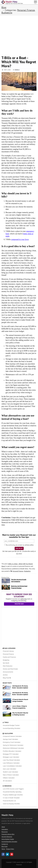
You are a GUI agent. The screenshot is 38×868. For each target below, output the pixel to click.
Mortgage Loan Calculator (11, 757)
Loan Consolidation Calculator (12, 766)
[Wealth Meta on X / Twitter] (7, 855)
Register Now (19, 604)
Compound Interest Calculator (12, 736)
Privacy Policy (10, 849)
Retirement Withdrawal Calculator (13, 748)
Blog (4, 7)
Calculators (8, 733)
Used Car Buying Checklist (11, 804)
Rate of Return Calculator (11, 775)
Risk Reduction (8, 666)
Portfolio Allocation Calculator (12, 751)
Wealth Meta (24, 569)
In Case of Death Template (11, 798)
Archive (5, 675)
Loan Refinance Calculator (11, 763)
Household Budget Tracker (11, 725)
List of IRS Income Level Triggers (13, 789)
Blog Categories (9, 648)
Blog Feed (7, 678)
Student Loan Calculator (10, 772)
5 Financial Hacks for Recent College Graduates (20, 700)
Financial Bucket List (9, 801)
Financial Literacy (8, 651)
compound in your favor (20, 239)
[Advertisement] (19, 35)
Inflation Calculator (9, 778)
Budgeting (7, 13)
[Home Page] (12, 2)
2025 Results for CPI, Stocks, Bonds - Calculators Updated (20, 687)
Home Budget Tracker (8, 839)
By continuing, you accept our (15, 545)
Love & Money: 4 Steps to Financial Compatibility (20, 707)
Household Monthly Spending (12, 792)
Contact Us (5, 844)
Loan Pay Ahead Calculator (11, 760)
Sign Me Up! (19, 548)
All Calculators (7, 781)
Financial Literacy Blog (8, 834)
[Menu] (36, 2)
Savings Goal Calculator (10, 739)
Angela (17, 70)
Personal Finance (26, 10)
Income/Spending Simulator (12, 728)
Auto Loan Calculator (9, 769)
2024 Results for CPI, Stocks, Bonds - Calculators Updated (20, 694)
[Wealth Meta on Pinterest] (12, 855)
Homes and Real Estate (10, 669)
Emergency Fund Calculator (12, 742)
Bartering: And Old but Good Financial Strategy (19, 587)
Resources (7, 786)
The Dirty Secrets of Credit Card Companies (19, 581)
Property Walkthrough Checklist (13, 795)
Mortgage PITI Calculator (11, 754)
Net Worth (6, 663)
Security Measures (7, 837)
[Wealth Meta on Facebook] (3, 855)
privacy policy (29, 545)
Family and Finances (9, 657)
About (3, 827)
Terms (3, 849)
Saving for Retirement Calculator (13, 745)
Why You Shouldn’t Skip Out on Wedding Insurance (20, 714)
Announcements (8, 672)
